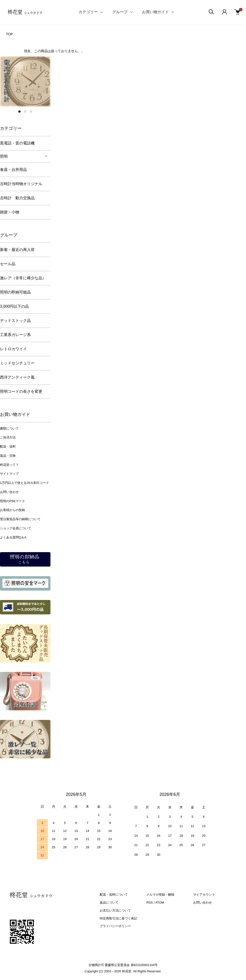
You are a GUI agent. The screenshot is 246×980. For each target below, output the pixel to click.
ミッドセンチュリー (17, 363)
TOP (9, 34)
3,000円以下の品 (14, 306)
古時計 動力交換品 (17, 198)
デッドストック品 (15, 321)
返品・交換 (8, 456)
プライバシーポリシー (115, 926)
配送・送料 (8, 446)
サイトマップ (9, 474)
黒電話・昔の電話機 (17, 143)
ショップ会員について (16, 528)
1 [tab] (19, 112)
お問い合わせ (9, 492)
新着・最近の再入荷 (17, 250)
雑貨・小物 (10, 212)
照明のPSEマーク (12, 501)
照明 (4, 156)
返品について (109, 902)
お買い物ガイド (155, 12)
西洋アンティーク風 (17, 377)
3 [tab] (31, 112)
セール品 (8, 264)
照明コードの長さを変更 (21, 391)
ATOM (160, 902)
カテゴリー (88, 12)
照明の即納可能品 (15, 292)
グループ (120, 12)
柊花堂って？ (9, 465)
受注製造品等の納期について (20, 519)
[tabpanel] (25, 81)
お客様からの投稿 (12, 510)
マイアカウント (204, 895)
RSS (150, 902)
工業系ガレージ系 (15, 335)
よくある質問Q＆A (13, 537)
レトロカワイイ (13, 349)
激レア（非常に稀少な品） (23, 278)
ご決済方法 (8, 437)
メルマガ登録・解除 (160, 895)
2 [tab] (25, 112)
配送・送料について (114, 895)
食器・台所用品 (13, 170)
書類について (9, 428)
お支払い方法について (115, 910)
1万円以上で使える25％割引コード (25, 483)
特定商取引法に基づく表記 (118, 918)
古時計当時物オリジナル (21, 184)
